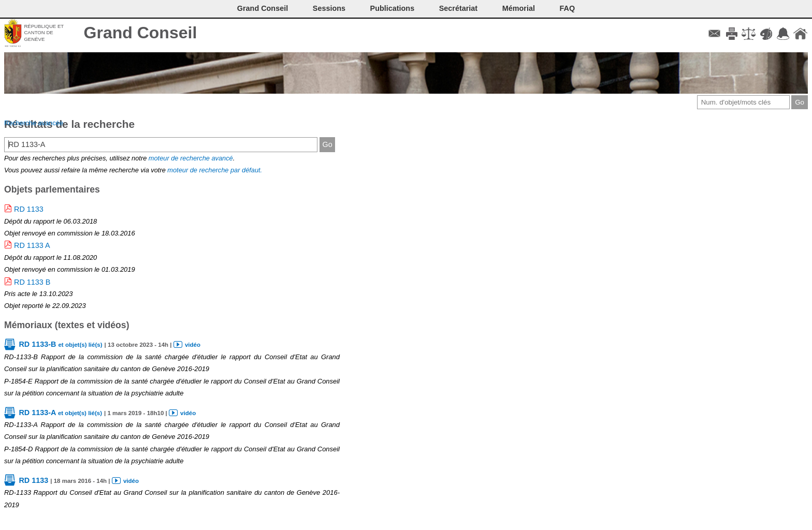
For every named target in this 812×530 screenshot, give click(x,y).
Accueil (800, 34)
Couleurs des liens (766, 34)
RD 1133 (29, 209)
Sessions (329, 8)
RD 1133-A (60, 413)
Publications (393, 8)
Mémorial (519, 8)
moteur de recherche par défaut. (215, 170)
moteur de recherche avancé (191, 158)
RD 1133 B (32, 282)
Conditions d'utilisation (749, 34)
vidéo (193, 345)
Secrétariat (458, 8)
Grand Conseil (141, 33)
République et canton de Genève (44, 33)
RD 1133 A (32, 245)
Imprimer (731, 34)
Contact (714, 34)
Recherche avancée (34, 123)
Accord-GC (783, 34)
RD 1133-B (60, 344)
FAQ (568, 8)
